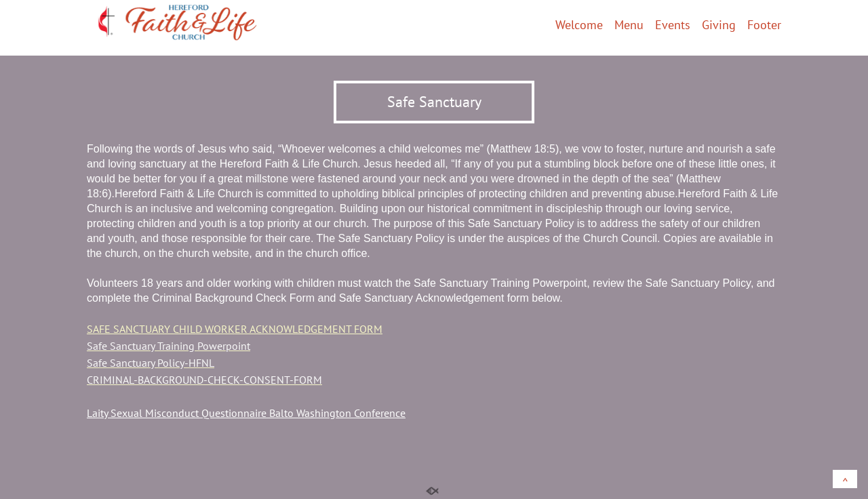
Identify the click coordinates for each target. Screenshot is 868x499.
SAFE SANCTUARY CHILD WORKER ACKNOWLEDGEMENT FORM (235, 329)
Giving (719, 26)
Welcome (579, 26)
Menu (629, 26)
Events (673, 26)
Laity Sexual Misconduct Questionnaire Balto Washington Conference (246, 413)
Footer (764, 26)
